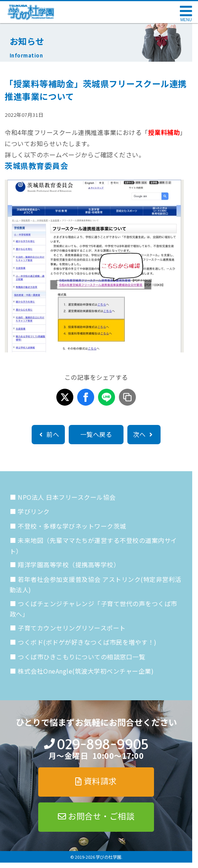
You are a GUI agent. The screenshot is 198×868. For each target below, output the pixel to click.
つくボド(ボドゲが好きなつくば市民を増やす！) (87, 642)
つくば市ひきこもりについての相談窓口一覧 (81, 657)
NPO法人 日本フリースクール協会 (67, 497)
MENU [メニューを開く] (186, 20)
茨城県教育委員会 (36, 166)
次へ (144, 434)
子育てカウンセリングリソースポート (72, 628)
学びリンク (34, 511)
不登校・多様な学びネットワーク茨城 (72, 526)
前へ (48, 434)
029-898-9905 (102, 744)
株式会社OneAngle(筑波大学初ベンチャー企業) (86, 671)
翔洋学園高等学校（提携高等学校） (69, 565)
